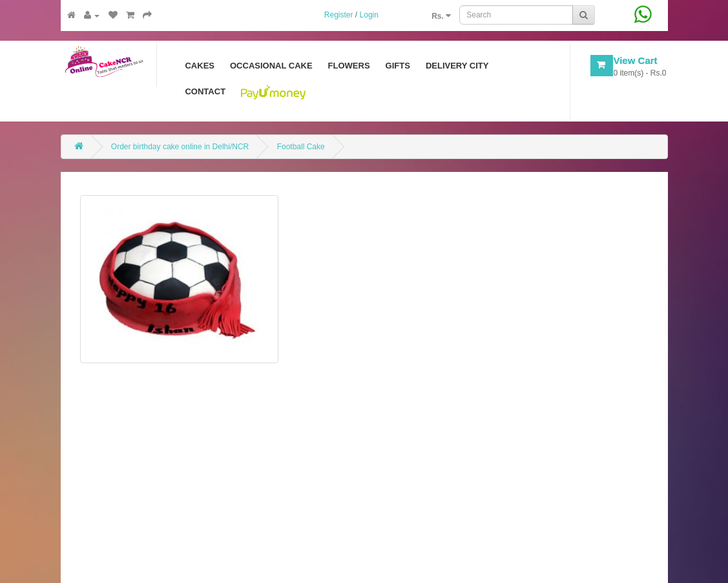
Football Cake (301, 147)
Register (339, 15)
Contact (205, 91)
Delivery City (457, 66)
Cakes (200, 66)
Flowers (349, 66)
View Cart (635, 60)
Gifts (398, 66)
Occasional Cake (271, 66)
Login (369, 15)
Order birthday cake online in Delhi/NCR (180, 147)
